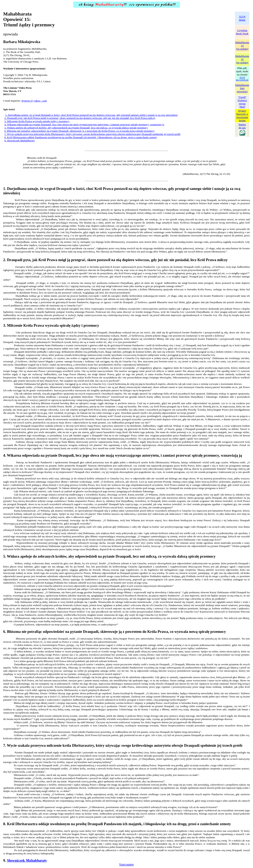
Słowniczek (27, 860)
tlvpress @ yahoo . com (34, 101)
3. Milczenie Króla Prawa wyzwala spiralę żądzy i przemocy (37, 121)
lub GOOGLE (242, 80)
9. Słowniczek (20, 141)
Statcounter (126, 864)
